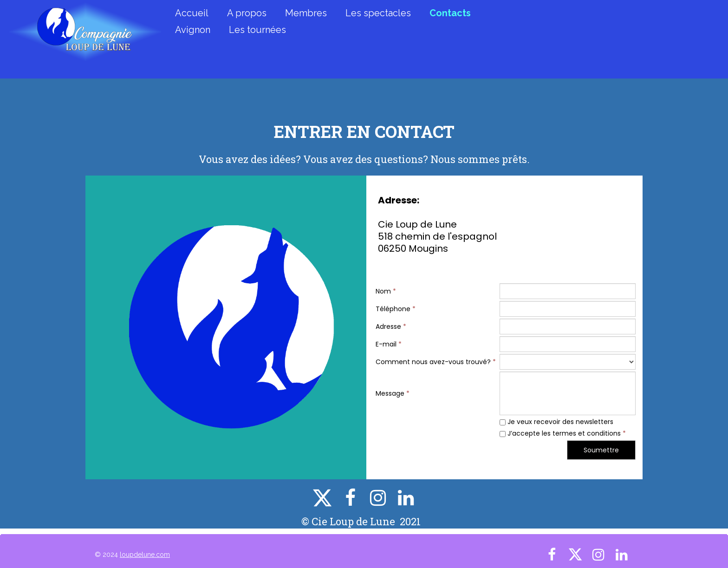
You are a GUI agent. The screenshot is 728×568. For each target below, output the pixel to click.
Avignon (193, 30)
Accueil (192, 13)
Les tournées (257, 30)
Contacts (450, 13)
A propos (247, 13)
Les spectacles (378, 13)
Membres (306, 13)
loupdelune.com (145, 555)
